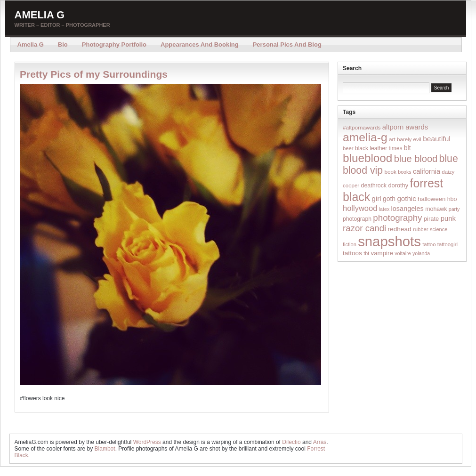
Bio (63, 44)
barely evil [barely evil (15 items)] (409, 139)
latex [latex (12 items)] (384, 209)
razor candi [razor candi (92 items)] (364, 228)
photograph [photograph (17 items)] (357, 219)
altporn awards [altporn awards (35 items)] (405, 127)
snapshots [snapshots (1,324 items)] (389, 241)
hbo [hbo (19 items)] (452, 199)
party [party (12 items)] (454, 209)
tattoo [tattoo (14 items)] (429, 244)
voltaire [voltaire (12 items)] (403, 253)
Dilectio (291, 442)
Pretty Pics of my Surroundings (94, 74)
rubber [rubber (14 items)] (421, 229)
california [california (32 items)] (427, 171)
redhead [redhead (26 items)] (400, 229)
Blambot (105, 449)
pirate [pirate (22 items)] (431, 219)
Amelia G (40, 15)
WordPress (147, 442)
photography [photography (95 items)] (397, 218)
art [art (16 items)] (392, 139)
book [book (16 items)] (390, 172)
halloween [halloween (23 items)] (432, 199)
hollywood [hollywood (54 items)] (360, 208)
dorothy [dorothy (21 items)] (398, 185)
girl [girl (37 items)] (377, 198)
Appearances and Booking (200, 44)
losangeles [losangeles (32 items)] (407, 209)
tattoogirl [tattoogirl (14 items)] (448, 244)
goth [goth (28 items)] (389, 199)
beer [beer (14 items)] (348, 148)
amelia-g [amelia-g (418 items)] (365, 137)
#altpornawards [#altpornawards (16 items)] (362, 127)
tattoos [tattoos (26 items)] (352, 253)
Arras (320, 442)
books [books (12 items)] (404, 172)
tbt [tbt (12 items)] (366, 253)
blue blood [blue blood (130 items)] (416, 159)
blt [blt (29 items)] (407, 148)
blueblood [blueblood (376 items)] (367, 158)
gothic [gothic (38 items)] (406, 198)
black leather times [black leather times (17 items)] (379, 148)
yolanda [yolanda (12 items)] (421, 253)
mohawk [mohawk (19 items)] (436, 209)
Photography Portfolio (114, 44)
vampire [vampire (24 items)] (382, 253)
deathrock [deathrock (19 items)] (374, 186)
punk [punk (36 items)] (448, 218)
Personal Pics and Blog (287, 44)
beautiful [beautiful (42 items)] (437, 139)
